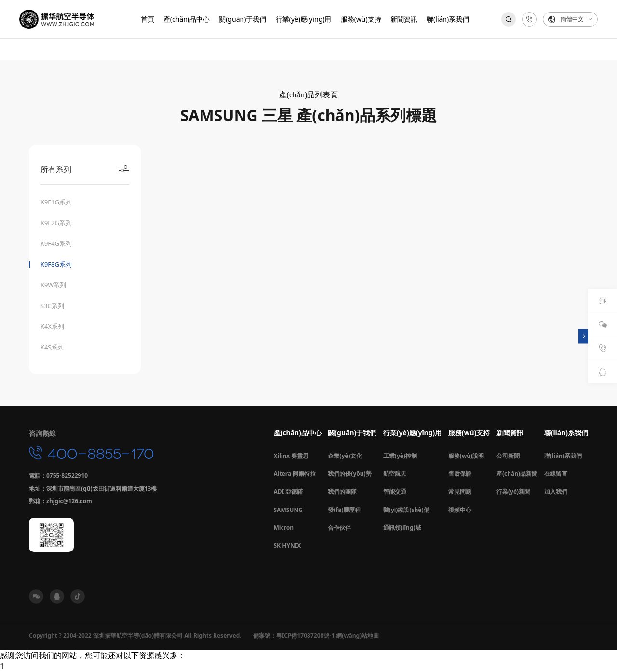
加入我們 (556, 492)
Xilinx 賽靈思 (291, 456)
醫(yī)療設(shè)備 (406, 510)
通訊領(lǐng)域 (402, 528)
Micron (284, 528)
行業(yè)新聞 (513, 492)
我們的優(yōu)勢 (349, 474)
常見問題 (460, 492)
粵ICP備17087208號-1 (305, 636)
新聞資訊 (404, 19)
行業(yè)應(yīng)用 (304, 19)
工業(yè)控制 (400, 456)
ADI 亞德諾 (288, 492)
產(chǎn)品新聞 (517, 474)
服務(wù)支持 (361, 19)
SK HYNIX (288, 546)
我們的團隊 (342, 492)
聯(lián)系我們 (448, 19)
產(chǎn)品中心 (187, 19)
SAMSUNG (288, 510)
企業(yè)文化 (345, 456)
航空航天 (395, 474)
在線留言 (556, 474)
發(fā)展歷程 (344, 510)
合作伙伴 (339, 528)
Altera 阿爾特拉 (295, 474)
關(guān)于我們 (242, 19)
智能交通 (395, 492)
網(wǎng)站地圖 (357, 636)
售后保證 (460, 474)
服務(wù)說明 (466, 456)
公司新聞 (508, 456)
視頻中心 (460, 510)
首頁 (148, 19)
